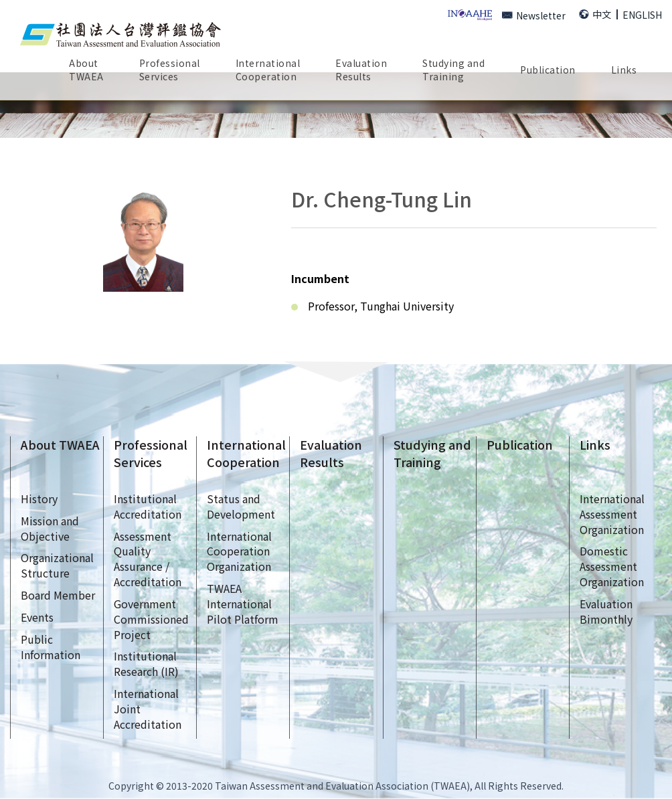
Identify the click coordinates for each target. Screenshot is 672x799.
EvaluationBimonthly (606, 611)
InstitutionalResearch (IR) (146, 663)
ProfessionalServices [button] (170, 70)
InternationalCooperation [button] (268, 70)
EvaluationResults (361, 70)
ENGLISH (642, 15)
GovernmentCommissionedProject (151, 619)
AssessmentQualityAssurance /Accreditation (148, 559)
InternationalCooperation (246, 453)
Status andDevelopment (241, 506)
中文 (595, 14)
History (39, 499)
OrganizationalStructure (57, 565)
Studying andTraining (432, 453)
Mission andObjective (50, 528)
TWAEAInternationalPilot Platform (243, 604)
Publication (520, 445)
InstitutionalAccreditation (148, 506)
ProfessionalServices (151, 453)
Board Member (58, 595)
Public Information (51, 647)
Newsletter (534, 15)
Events (37, 617)
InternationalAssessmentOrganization (612, 514)
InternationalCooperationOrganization (239, 551)
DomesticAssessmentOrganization (612, 566)
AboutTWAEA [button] (86, 70)
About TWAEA (60, 445)
